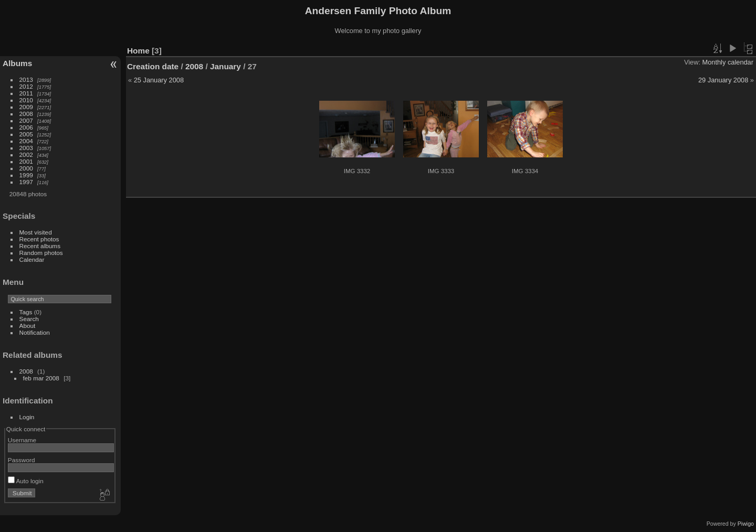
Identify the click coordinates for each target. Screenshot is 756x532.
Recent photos (39, 239)
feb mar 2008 (41, 378)
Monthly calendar (728, 62)
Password (22, 460)
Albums (17, 63)
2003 (26, 148)
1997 (26, 182)
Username (22, 440)
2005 (26, 134)
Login (27, 417)
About (28, 326)
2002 (26, 155)
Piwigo (746, 524)
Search (29, 319)
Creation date (153, 66)
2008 (26, 114)
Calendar (32, 259)
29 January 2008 (723, 80)
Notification (35, 332)
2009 (26, 107)
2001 (26, 161)
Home (138, 51)
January (225, 66)
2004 (26, 141)
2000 (26, 168)
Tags (26, 312)
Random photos (41, 253)
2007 (26, 120)
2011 (26, 93)
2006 (26, 127)
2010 (26, 100)
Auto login (26, 481)
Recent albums (40, 246)
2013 (26, 79)
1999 (26, 175)
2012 (26, 86)
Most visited (36, 232)
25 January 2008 (159, 80)
